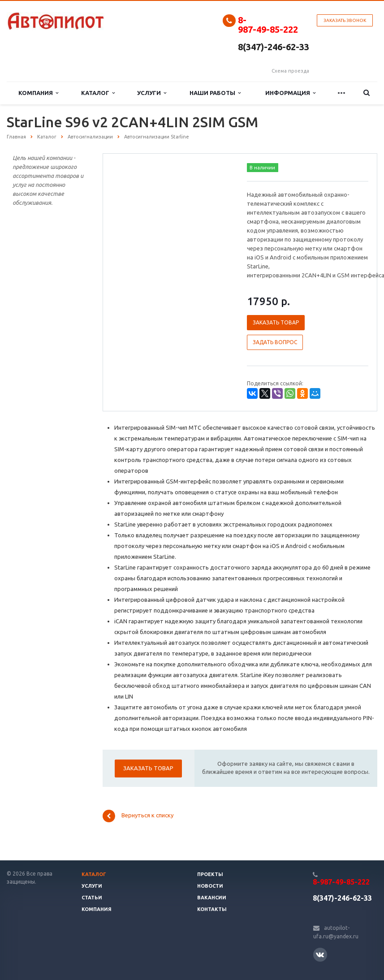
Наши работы (215, 93)
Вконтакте (320, 954)
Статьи (92, 898)
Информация (290, 93)
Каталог (98, 93)
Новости (210, 886)
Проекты (210, 874)
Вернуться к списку (138, 816)
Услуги (152, 93)
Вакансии (212, 898)
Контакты (212, 909)
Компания (38, 93)
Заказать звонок (345, 20)
